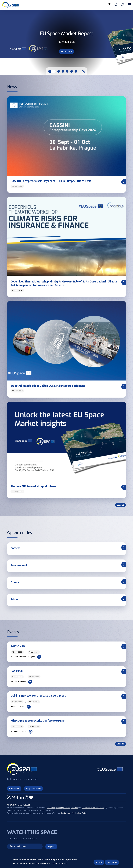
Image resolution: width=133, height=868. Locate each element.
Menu (129, 5)
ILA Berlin (16, 671)
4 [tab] (67, 71)
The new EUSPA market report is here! (33, 486)
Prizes (14, 599)
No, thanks (112, 862)
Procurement (19, 565)
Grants (15, 582)
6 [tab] (76, 71)
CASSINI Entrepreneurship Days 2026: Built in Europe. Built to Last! (51, 181)
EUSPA (22, 770)
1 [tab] (52, 71)
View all (121, 505)
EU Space (110, 770)
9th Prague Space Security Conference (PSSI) (38, 721)
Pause (83, 72)
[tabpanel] (66, 42)
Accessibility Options (110, 5)
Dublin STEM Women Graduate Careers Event (38, 696)
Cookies (74, 808)
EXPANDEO (18, 646)
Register (51, 847)
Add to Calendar (39, 657)
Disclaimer (51, 808)
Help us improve (34, 789)
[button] (123, 5)
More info (63, 864)
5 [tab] (72, 71)
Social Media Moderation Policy (74, 813)
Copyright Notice (63, 808)
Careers (15, 548)
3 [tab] (63, 71)
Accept (99, 862)
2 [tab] (59, 71)
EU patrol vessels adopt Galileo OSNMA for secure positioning (48, 386)
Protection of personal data (93, 808)
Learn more (66, 52)
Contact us (14, 789)
